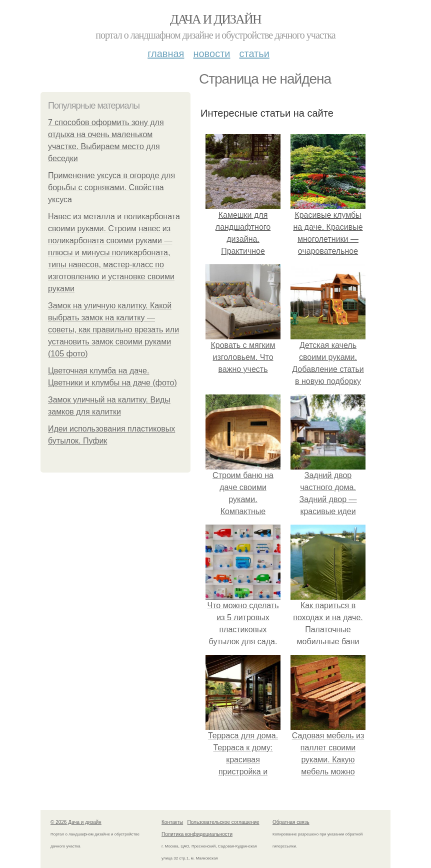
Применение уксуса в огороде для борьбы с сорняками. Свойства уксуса (111, 187)
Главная (166, 54)
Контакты (172, 822)
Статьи (254, 54)
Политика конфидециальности (197, 834)
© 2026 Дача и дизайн (76, 822)
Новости (211, 54)
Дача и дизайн (215, 19)
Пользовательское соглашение (223, 822)
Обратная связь (291, 822)
